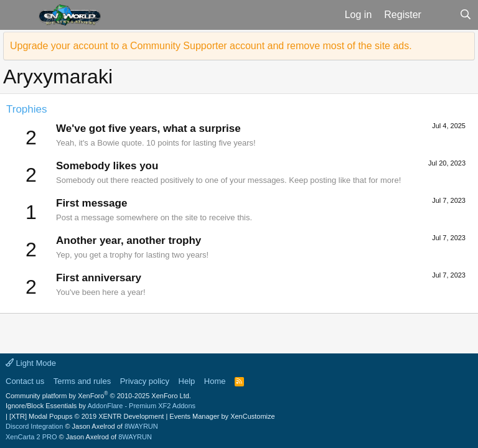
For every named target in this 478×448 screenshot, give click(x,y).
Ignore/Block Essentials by (101, 406)
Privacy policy (145, 381)
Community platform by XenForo (98, 396)
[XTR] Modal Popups (87, 416)
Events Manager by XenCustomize (222, 416)
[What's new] (440, 15)
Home (215, 381)
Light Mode (31, 363)
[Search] (465, 15)
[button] (18, 15)
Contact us (25, 381)
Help (187, 381)
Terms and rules (82, 381)
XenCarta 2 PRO (31, 437)
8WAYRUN (141, 426)
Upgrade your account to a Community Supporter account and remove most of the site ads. (211, 46)
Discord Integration (34, 426)
